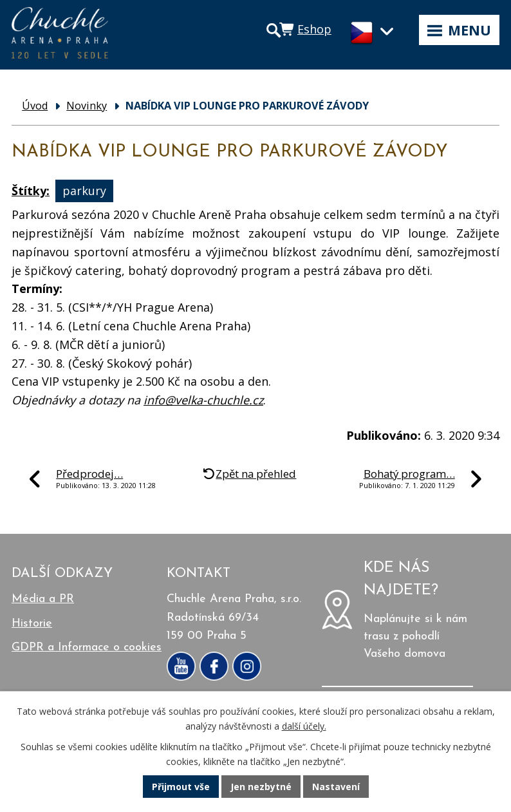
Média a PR (43, 599)
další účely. (304, 726)
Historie (32, 624)
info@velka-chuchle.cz (203, 400)
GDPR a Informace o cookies (87, 647)
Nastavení (336, 787)
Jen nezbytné (261, 787)
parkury (84, 191)
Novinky (87, 106)
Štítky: (31, 191)
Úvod (35, 106)
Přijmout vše (181, 787)
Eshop (314, 29)
